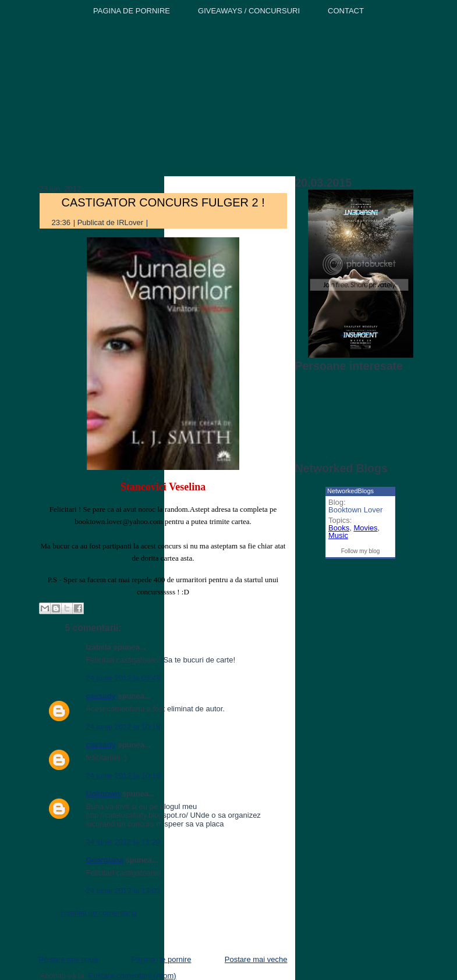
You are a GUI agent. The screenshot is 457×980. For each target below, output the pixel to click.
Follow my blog (361, 551)
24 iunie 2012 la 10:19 (123, 776)
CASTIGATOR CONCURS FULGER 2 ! (163, 202)
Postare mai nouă (69, 959)
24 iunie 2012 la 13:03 (123, 891)
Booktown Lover (355, 510)
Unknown (103, 794)
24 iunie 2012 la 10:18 (123, 727)
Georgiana (105, 860)
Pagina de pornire (162, 959)
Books (339, 528)
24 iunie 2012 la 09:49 (123, 678)
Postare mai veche (256, 959)
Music (338, 535)
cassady (101, 696)
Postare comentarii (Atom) (132, 976)
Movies (365, 528)
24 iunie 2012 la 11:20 (123, 842)
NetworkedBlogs (350, 491)
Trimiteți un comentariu (98, 913)
